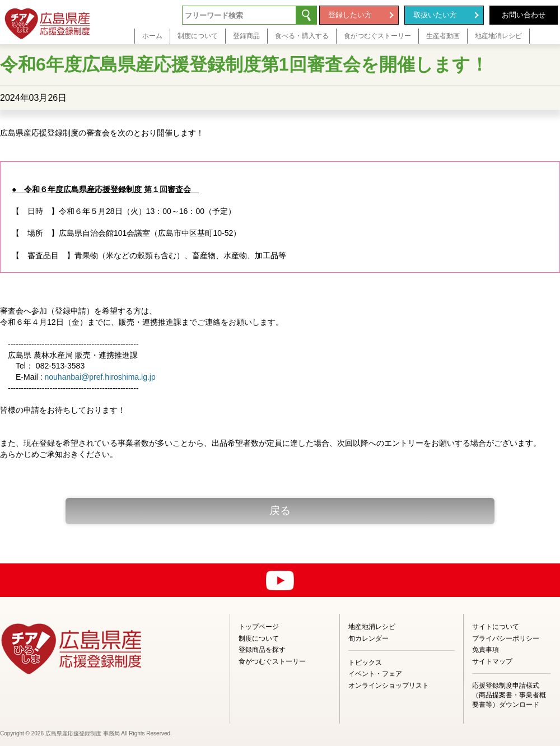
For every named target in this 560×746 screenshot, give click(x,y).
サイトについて (496, 627)
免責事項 (486, 650)
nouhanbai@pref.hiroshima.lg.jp (100, 377)
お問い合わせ (524, 15)
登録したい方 (350, 15)
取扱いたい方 (435, 15)
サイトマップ (492, 661)
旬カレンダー (368, 638)
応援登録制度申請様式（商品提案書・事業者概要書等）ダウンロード (509, 695)
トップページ (259, 627)
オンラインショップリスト (389, 686)
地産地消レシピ (372, 627)
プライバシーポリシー (506, 638)
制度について (259, 638)
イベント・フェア (375, 674)
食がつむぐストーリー (272, 661)
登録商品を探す (262, 650)
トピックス (365, 663)
